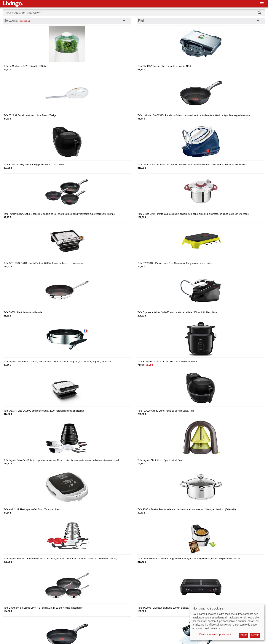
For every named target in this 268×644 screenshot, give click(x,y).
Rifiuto (244, 635)
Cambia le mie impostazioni (215, 634)
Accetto (255, 635)
